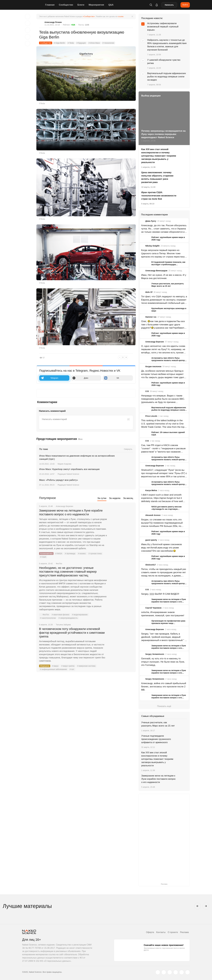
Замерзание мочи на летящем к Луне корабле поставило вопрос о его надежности (71, 512)
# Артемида (70, 554)
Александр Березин (155, 342)
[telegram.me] (182, 972)
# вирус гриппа (68, 666)
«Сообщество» (89, 16)
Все (80, 439)
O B (147, 391)
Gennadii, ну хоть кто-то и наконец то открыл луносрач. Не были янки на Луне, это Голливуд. (163, 662)
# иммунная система (86, 666)
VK (112, 378)
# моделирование (80, 615)
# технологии (108, 43)
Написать (169, 5)
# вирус (55, 666)
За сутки (102, 498)
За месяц (128, 498)
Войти (185, 5)
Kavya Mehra (151, 490)
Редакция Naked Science (68, 474)
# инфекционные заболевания (53, 669)
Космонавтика (46, 554)
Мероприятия (96, 5)
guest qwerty (151, 540)
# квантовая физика (61, 615)
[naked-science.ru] (188, 972)
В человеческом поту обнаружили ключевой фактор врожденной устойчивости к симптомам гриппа (72, 633)
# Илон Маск (94, 43)
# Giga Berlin (59, 43)
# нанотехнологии (48, 618)
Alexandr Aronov (153, 515)
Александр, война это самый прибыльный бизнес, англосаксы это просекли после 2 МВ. (164, 687)
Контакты (161, 932)
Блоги (81, 5)
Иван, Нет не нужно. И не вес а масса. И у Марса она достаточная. (164, 277)
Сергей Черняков (153, 608)
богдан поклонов (153, 366)
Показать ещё (164, 706)
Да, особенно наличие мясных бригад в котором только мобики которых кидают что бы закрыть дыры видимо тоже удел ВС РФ (163, 374)
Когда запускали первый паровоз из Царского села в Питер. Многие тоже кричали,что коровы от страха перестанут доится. (163, 254)
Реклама (184, 932)
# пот (72, 669)
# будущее (81, 43)
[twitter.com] (158, 972)
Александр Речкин (53, 22)
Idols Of (149, 292)
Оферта (150, 932)
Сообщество (66, 5)
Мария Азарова (64, 464)
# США (43, 557)
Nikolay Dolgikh (152, 246)
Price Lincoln (151, 416)
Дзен (80, 378)
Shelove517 (151, 565)
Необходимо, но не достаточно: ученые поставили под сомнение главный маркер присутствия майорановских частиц (68, 572)
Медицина (45, 666)
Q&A (111, 5)
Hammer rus (151, 317)
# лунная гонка (95, 554)
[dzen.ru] (176, 972)
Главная (50, 5)
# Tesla (71, 43)
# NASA (59, 554)
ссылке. (121, 16)
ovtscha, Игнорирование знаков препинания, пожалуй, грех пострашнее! (163, 614)
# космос (82, 554)
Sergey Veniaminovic (155, 654)
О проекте (173, 932)
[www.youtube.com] (170, 972)
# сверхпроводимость (68, 618)
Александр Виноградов (156, 271)
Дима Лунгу (151, 221)
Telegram (49, 378)
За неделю (115, 498)
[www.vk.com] (164, 972)
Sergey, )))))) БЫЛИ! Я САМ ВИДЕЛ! (160, 594)
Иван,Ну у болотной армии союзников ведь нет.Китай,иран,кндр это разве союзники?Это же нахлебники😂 (161, 548)
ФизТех (44, 615)
